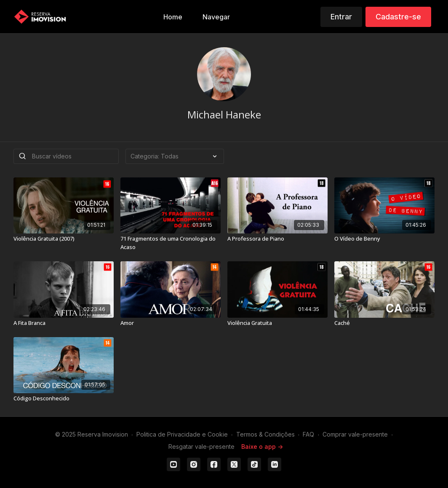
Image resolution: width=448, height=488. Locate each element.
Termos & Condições (265, 434)
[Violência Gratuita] (277, 323)
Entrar (341, 17)
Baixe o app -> (262, 446)
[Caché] (384, 323)
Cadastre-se (398, 17)
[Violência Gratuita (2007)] (64, 239)
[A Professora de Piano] (277, 239)
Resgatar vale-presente (201, 446)
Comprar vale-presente (355, 434)
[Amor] (171, 323)
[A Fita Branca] (64, 323)
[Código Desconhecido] (64, 399)
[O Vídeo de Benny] (384, 239)
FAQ (308, 434)
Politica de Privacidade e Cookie (182, 434)
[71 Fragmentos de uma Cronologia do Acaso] (171, 243)
